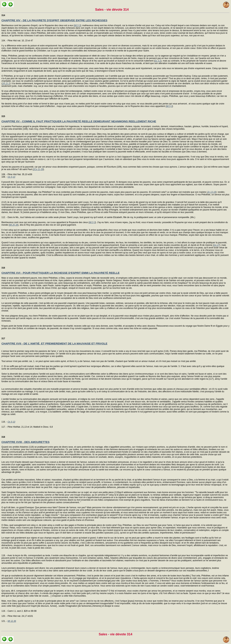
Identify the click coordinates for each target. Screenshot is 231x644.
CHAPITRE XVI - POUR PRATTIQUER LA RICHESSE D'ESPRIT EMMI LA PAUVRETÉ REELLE (60, 273)
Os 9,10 (11, 177)
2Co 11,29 (38, 169)
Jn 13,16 (212, 192)
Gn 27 (217, 245)
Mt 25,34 (14, 225)
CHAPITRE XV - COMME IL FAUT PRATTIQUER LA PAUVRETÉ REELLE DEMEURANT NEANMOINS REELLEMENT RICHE (79, 121)
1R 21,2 (6, 83)
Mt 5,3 (77, 25)
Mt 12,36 (12, 621)
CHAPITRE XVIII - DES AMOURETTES (25, 442)
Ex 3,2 (158, 61)
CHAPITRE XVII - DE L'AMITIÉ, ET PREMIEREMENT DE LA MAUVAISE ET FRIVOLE (54, 343)
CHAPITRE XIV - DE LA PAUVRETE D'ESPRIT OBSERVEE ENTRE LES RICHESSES (54, 20)
